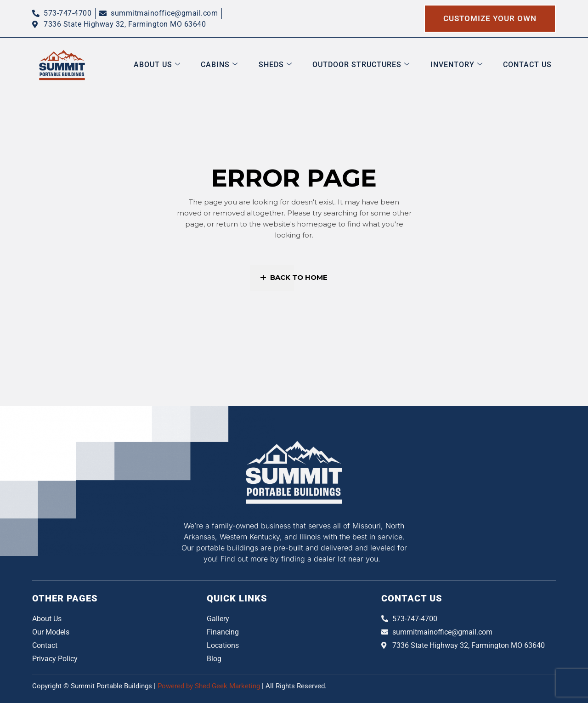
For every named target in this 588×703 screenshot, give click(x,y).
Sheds (291, 65)
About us (181, 65)
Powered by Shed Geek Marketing (210, 686)
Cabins (239, 65)
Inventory (464, 65)
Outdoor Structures (373, 65)
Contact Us (531, 65)
